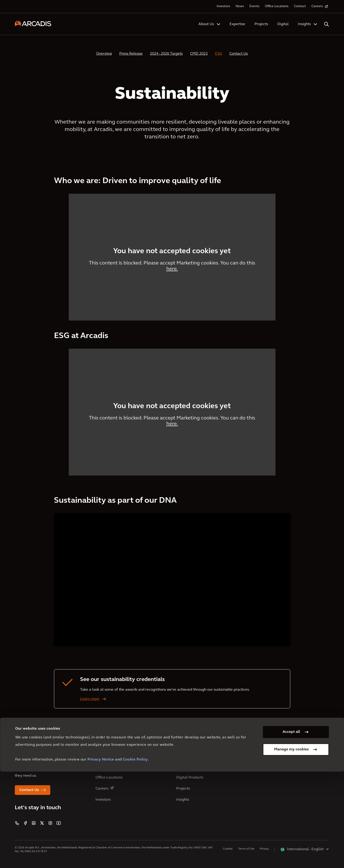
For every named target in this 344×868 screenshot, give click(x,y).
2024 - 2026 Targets (166, 54)
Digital (283, 24)
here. (172, 269)
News (240, 6)
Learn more (90, 699)
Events (254, 6)
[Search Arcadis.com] (326, 24)
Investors (223, 6)
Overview (104, 54)
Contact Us (239, 54)
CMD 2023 (199, 54)
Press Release (131, 54)
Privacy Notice (101, 856)
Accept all (291, 828)
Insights (304, 24)
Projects (261, 24)
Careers (317, 6)
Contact (300, 6)
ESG (218, 54)
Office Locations (277, 6)
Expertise (237, 24)
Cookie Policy (135, 856)
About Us (206, 24)
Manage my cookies (291, 846)
